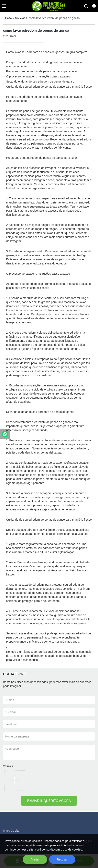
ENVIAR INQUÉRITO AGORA (49, 801)
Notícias (20, 18)
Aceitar (35, 859)
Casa (8, 18)
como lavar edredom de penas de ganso (54, 18)
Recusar (62, 859)
